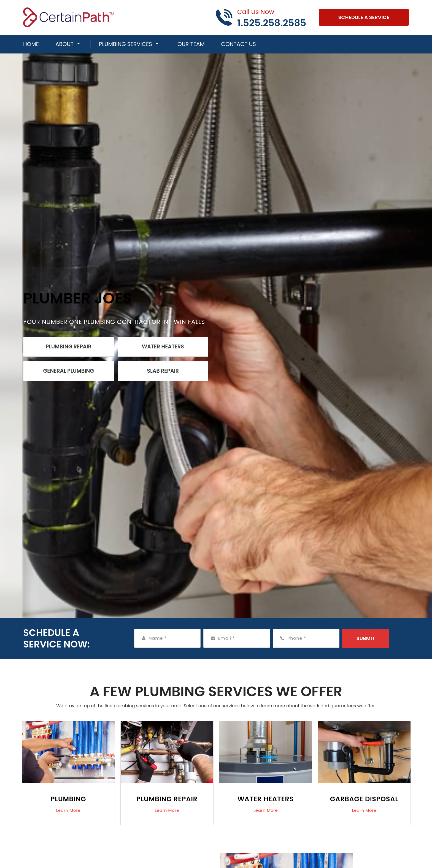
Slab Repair (163, 371)
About (64, 44)
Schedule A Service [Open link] (364, 17)
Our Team (191, 44)
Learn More (68, 810)
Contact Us (239, 44)
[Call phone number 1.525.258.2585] (261, 17)
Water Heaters (163, 347)
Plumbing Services (125, 44)
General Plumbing (69, 371)
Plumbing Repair (69, 347)
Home (31, 44)
